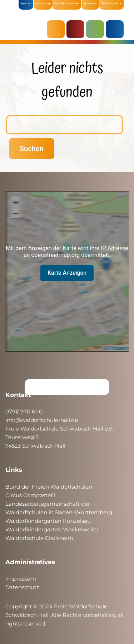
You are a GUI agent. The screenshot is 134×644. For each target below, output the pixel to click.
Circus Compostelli (30, 495)
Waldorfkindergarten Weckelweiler (52, 529)
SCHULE (97, 29)
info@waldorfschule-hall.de (42, 420)
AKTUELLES (58, 29)
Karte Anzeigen (67, 273)
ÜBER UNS (116, 29)
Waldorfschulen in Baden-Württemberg (59, 512)
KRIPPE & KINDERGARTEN (77, 29)
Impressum (21, 579)
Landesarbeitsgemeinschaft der (48, 504)
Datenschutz (22, 587)
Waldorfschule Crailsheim (39, 538)
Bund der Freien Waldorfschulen (49, 487)
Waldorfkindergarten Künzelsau (48, 521)
